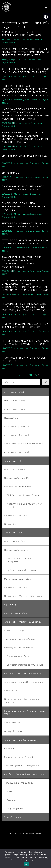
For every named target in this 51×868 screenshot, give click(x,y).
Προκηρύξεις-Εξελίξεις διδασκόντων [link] (23, 596)
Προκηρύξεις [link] (11, 418)
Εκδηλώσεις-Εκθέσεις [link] (16, 409)
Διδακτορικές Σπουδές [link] (16, 515)
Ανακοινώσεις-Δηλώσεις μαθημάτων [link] (20, 560)
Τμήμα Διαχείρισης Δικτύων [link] (19, 783)
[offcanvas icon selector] (46, 7)
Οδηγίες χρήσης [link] (15, 809)
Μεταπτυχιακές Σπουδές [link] (17, 579)
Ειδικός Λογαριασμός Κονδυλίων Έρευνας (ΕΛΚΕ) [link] (25, 712)
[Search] (46, 382)
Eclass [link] (10, 791)
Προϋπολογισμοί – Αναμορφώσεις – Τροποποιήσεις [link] (23, 701)
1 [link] (21, 375)
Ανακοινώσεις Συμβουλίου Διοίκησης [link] (23, 444)
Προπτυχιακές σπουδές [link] (17, 478)
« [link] (19, 375)
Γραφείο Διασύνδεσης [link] (18, 656)
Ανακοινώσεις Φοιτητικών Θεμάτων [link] (23, 622)
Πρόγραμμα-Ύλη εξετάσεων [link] (21, 570)
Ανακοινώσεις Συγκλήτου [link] (17, 426)
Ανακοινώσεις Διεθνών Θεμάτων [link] (21, 740)
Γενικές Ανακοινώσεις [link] (16, 541)
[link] (46, 17)
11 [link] (33, 375)
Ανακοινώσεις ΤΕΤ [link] (13, 461)
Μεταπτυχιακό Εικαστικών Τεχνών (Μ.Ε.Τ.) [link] (25, 505)
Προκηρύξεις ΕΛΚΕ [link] (14, 731)
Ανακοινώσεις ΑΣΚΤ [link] (14, 392)
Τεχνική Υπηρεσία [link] (14, 817)
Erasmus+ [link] (9, 748)
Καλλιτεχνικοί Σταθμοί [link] (16, 613)
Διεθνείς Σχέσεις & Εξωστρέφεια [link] (22, 766)
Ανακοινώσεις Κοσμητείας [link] (18, 452)
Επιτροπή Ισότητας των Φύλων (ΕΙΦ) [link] (25, 665)
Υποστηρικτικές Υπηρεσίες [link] (19, 648)
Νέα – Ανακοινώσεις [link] (15, 401)
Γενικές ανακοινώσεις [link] (16, 469)
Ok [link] (26, 864)
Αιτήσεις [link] (12, 800)
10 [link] (31, 375)
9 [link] (28, 375)
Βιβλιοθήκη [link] (10, 605)
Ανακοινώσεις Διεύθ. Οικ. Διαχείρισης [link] (24, 682)
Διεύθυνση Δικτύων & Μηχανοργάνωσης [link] (25, 774)
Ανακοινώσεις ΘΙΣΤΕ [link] (14, 533)
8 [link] (26, 375)
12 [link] (36, 375)
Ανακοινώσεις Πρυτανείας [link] (18, 435)
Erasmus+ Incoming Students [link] (19, 757)
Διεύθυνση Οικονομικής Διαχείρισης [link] (23, 673)
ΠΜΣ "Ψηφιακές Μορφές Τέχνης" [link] (24, 495)
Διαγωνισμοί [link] (11, 690)
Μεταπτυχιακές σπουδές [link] (18, 487)
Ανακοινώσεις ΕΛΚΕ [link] (14, 723)
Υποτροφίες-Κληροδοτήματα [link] (19, 639)
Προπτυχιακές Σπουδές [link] (17, 550)
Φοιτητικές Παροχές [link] (15, 630)
